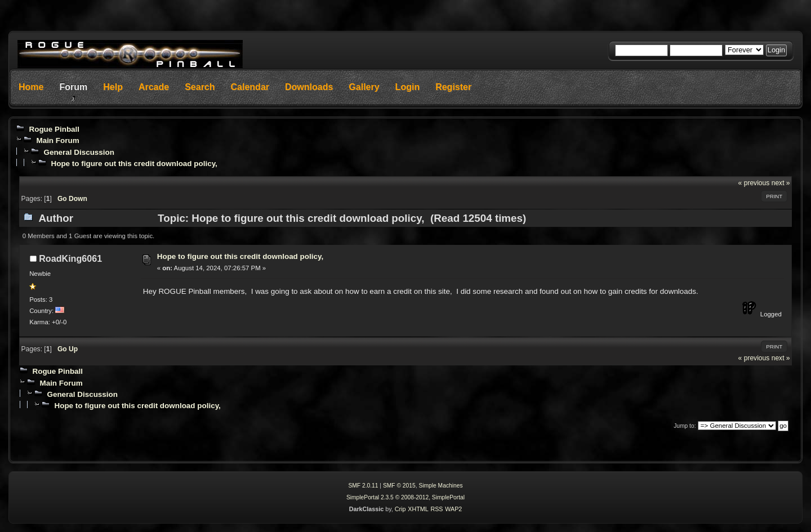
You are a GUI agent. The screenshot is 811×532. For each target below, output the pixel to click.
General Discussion (79, 152)
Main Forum (57, 140)
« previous (754, 183)
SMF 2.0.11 (363, 486)
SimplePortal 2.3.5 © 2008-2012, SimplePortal (405, 497)
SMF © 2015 (399, 486)
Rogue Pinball (54, 129)
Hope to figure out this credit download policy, (134, 164)
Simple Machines (440, 486)
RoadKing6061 (70, 258)
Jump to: (685, 426)
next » (781, 183)
